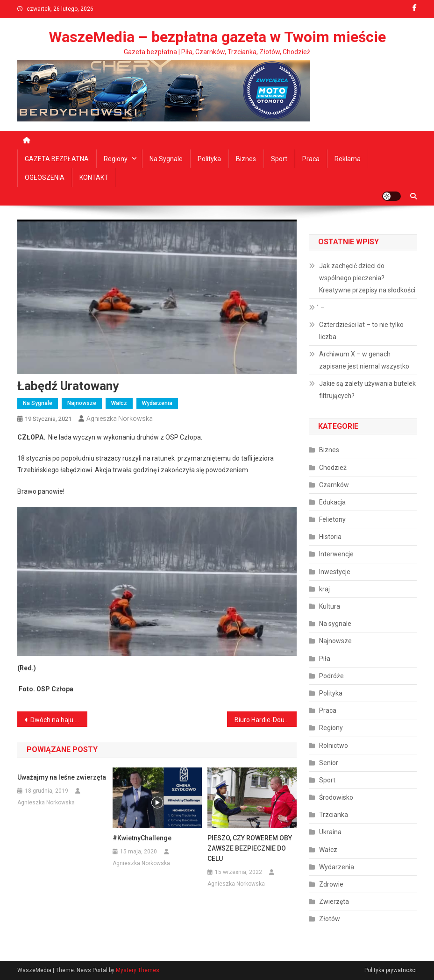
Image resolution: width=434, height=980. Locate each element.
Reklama (348, 159)
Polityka (209, 159)
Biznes (246, 159)
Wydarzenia (157, 403)
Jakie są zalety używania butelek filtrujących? (367, 390)
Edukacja (332, 502)
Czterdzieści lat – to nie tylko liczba (361, 331)
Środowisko (336, 797)
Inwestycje (335, 572)
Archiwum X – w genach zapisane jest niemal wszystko (364, 360)
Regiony (116, 159)
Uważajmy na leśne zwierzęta (62, 777)
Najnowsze (82, 403)
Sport (279, 159)
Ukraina (330, 832)
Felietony (332, 519)
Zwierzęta (334, 902)
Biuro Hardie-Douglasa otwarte (266, 720)
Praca (311, 159)
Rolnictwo (334, 746)
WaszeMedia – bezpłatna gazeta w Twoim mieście (217, 37)
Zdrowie (331, 884)
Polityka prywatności (391, 970)
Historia (330, 537)
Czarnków (334, 485)
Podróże (331, 676)
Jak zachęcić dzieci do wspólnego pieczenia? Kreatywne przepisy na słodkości (367, 278)
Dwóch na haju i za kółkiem (59, 720)
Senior (329, 763)
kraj (324, 589)
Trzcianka (334, 815)
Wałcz (119, 403)
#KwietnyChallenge (142, 838)
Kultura (330, 606)
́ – (322, 307)
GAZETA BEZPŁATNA (57, 159)
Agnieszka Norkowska (120, 419)
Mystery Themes (138, 970)
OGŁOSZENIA (45, 178)
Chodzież (333, 468)
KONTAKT (94, 178)
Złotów (330, 919)
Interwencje (336, 554)
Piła (325, 659)
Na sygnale (166, 159)
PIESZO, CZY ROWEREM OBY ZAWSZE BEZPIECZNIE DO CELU (250, 848)
